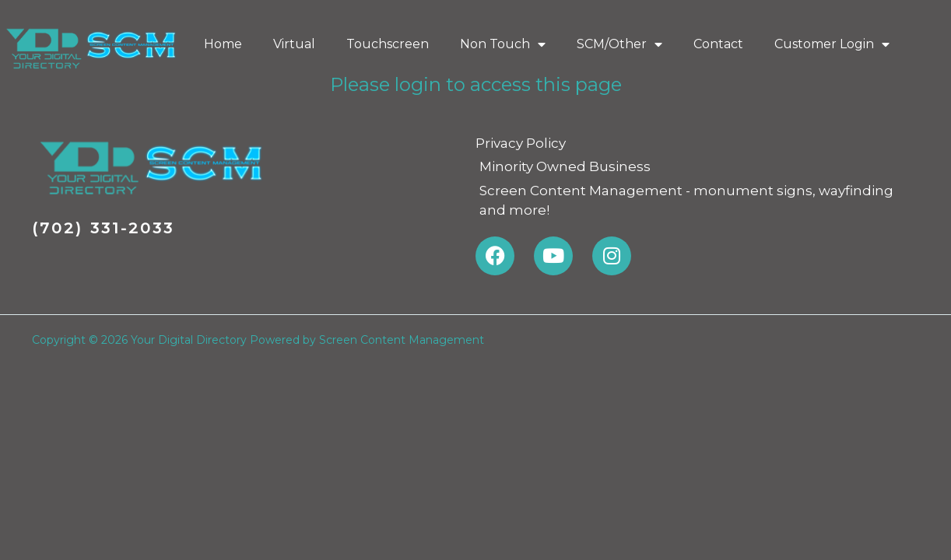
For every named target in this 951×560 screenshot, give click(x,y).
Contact (718, 44)
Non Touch (503, 44)
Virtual (294, 44)
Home (223, 44)
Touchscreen (388, 44)
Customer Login (832, 44)
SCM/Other (619, 44)
